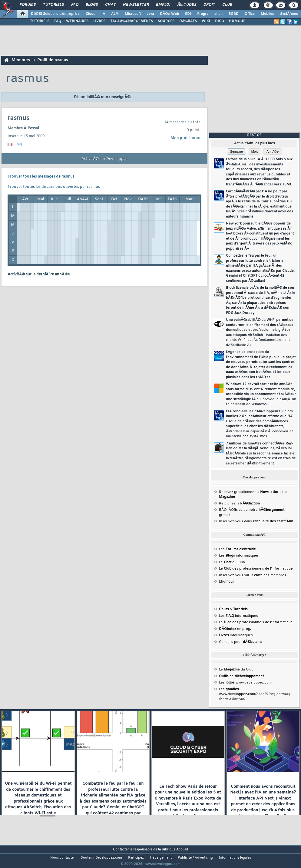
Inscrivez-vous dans (256, 521)
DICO (220, 21)
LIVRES (99, 21)
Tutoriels (53, 5)
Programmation (210, 14)
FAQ (75, 5)
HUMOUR (237, 21)
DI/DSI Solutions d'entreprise (55, 14)
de (241, 676)
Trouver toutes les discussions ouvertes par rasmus (54, 187)
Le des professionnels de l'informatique (256, 569)
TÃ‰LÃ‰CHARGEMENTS (132, 21)
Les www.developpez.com (245, 683)
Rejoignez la (239, 504)
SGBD (234, 14)
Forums (28, 5)
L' (227, 582)
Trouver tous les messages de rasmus (41, 177)
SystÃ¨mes (289, 14)
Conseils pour (241, 642)
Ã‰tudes (187, 5)
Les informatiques (239, 556)
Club (227, 5)
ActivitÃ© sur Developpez (104, 159)
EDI (188, 14)
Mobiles (267, 14)
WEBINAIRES (77, 21)
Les (237, 549)
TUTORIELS (40, 21)
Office (250, 14)
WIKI (206, 21)
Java (150, 14)
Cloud (91, 14)
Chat (110, 5)
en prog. (235, 629)
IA (103, 14)
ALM (115, 14)
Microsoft (133, 14)
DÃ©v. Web (169, 14)
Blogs (92, 5)
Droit (209, 5)
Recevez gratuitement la (249, 492)
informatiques (236, 635)
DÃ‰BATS (188, 21)
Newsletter (136, 5)
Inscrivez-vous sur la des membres (253, 575)
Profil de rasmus (53, 60)
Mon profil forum (186, 138)
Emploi (163, 5)
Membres (21, 60)
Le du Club (236, 670)
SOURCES (166, 21)
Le (225, 562)
